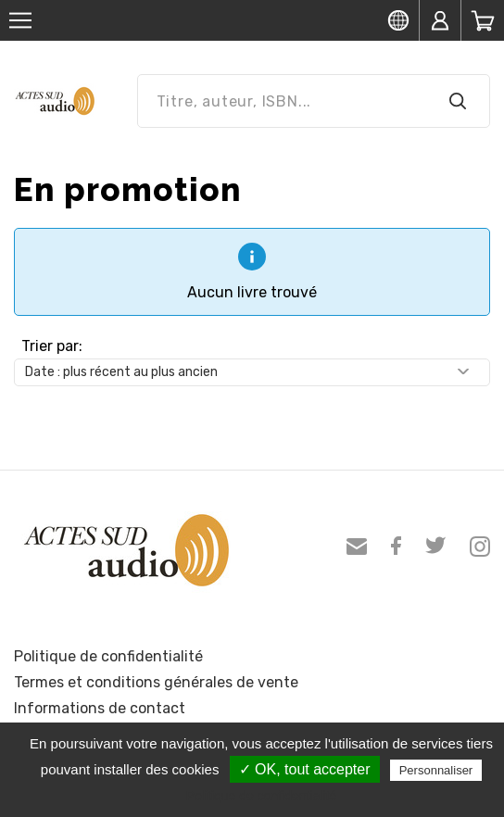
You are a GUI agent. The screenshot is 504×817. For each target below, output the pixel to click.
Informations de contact (100, 708)
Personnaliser (436, 770)
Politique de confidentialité (108, 656)
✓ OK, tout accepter (305, 769)
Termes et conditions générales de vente (156, 682)
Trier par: (52, 346)
